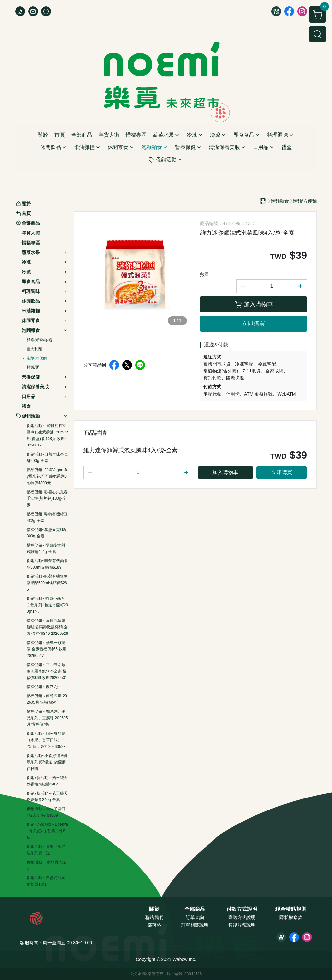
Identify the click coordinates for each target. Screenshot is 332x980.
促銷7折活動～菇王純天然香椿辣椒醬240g (47, 781)
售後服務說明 (242, 925)
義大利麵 (34, 349)
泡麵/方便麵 (37, 358)
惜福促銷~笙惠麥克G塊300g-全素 (47, 533)
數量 (205, 274)
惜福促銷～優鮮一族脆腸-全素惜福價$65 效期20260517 (47, 649)
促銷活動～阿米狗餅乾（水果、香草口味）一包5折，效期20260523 (46, 740)
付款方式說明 (242, 909)
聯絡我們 (154, 917)
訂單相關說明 (195, 925)
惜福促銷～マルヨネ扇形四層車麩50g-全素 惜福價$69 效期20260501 (47, 671)
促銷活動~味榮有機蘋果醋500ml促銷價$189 (47, 564)
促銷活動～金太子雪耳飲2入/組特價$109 (46, 812)
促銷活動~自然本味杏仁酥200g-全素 (47, 458)
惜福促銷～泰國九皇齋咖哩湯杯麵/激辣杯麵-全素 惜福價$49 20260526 (47, 627)
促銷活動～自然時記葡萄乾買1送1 (46, 881)
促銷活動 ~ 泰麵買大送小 (46, 865)
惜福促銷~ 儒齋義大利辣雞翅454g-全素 (46, 548)
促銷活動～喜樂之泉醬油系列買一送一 (46, 850)
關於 (154, 909)
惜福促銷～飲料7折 (43, 687)
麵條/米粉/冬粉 (39, 340)
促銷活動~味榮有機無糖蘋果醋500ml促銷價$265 (47, 583)
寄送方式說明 (242, 917)
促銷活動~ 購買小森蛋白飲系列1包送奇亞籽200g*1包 (47, 605)
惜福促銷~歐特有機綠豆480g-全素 (47, 517)
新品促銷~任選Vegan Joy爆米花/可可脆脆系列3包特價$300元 (47, 476)
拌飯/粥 (33, 367)
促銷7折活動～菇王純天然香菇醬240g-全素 (47, 797)
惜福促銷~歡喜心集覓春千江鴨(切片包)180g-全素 (47, 498)
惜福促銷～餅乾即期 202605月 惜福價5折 (47, 699)
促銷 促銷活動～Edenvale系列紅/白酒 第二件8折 (47, 831)
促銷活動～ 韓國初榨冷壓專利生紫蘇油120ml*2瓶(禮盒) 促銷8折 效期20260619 (47, 435)
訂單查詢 (195, 917)
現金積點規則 (291, 909)
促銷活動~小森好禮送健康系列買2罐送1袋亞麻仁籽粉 (47, 762)
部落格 (154, 925)
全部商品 (195, 909)
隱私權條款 (291, 917)
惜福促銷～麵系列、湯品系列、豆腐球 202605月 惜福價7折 (47, 718)
